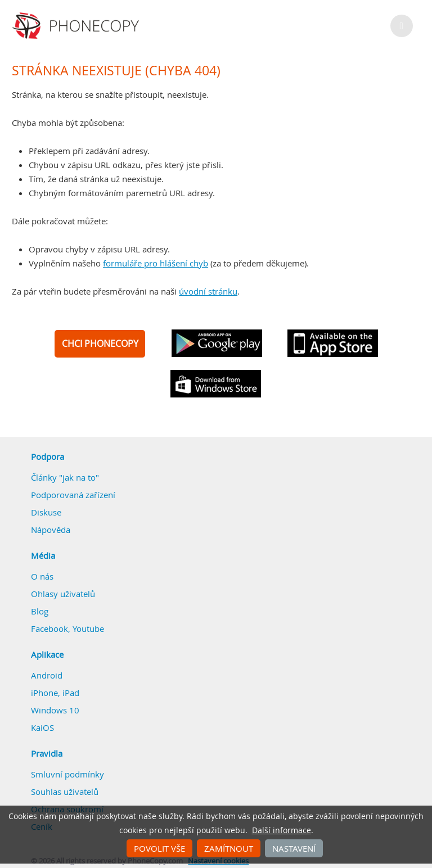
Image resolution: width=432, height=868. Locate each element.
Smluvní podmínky (67, 774)
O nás (42, 576)
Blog (40, 611)
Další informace (282, 830)
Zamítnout (229, 848)
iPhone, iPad (55, 693)
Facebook (49, 629)
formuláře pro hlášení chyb (156, 263)
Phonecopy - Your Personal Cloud (77, 26)
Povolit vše (159, 848)
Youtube (88, 629)
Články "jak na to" (65, 477)
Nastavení (294, 848)
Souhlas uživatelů (65, 792)
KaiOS (42, 727)
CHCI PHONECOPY (100, 343)
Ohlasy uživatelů (63, 594)
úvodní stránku (208, 291)
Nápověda (51, 530)
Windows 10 (55, 710)
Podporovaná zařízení (73, 495)
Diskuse (46, 512)
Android (47, 675)
